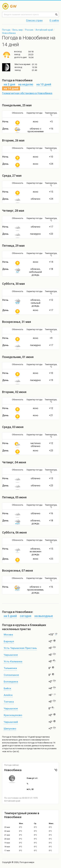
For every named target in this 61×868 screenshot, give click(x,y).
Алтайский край (44, 30)
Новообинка (9, 33)
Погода (6, 30)
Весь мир (18, 30)
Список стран (34, 21)
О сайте (54, 21)
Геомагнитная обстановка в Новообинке (27, 93)
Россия (29, 30)
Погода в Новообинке (13, 737)
